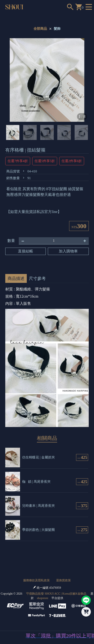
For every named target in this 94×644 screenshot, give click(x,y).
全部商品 (40, 29)
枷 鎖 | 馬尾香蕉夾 (36, 482)
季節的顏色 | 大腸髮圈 (38, 530)
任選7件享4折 (18, 161)
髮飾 (57, 29)
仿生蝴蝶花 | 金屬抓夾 (38, 457)
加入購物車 (68, 251)
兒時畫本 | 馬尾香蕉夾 (38, 506)
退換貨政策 (63, 580)
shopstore (43, 598)
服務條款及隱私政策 (36, 580)
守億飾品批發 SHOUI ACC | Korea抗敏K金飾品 (56, 594)
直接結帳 (26, 251)
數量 (11, 241)
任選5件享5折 (45, 161)
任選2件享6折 (72, 161)
